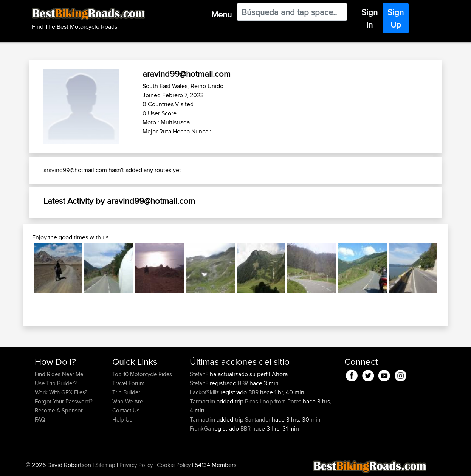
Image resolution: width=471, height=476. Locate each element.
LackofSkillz (205, 392)
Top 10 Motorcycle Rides (142, 374)
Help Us (122, 419)
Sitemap (105, 465)
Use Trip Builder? (56, 383)
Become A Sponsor (59, 410)
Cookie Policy (174, 465)
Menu (222, 14)
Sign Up (396, 18)
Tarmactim (203, 401)
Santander (258, 419)
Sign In (370, 18)
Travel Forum (128, 383)
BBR (243, 383)
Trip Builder (126, 392)
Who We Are (128, 401)
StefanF (200, 374)
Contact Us (126, 410)
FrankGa (201, 429)
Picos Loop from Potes (273, 401)
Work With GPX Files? (61, 392)
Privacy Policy (136, 465)
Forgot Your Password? (64, 401)
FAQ (40, 419)
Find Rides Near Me (59, 374)
